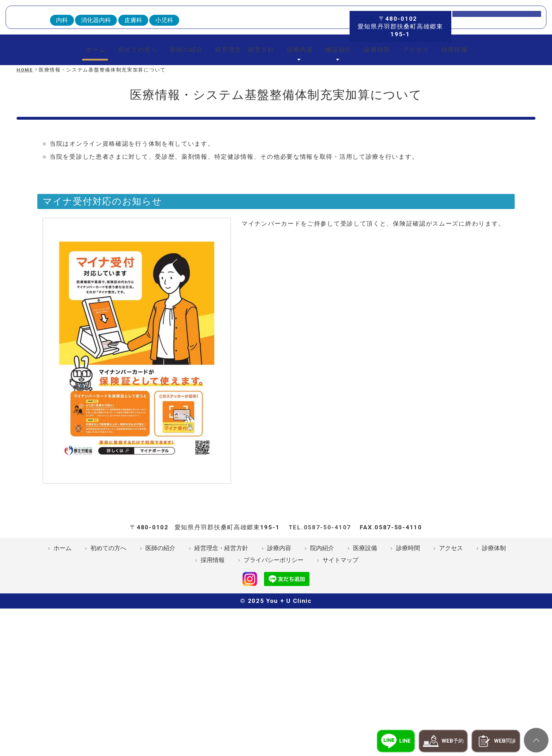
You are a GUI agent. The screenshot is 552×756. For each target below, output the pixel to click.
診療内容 (302, 135)
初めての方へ (123, 135)
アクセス (430, 135)
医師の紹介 (176, 135)
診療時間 (387, 135)
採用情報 (472, 135)
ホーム (76, 135)
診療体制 (494, 666)
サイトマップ (340, 678)
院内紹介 (322, 666)
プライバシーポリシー (274, 678)
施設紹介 (344, 135)
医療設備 (365, 666)
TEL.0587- (320, 644)
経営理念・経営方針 (240, 135)
